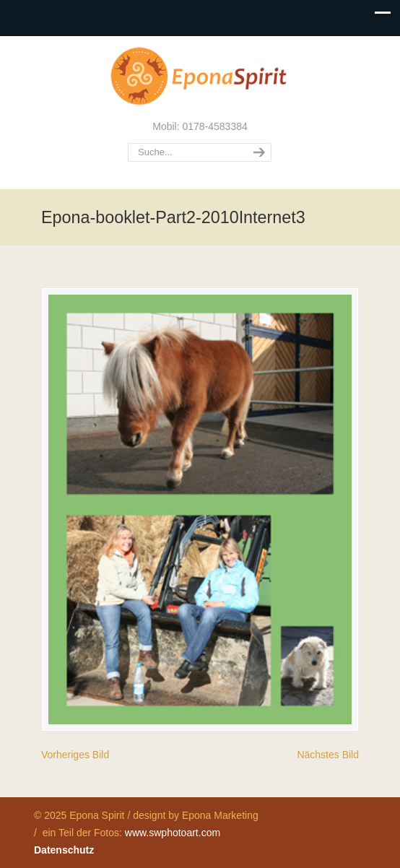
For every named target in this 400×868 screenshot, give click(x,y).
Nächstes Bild (328, 755)
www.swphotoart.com (173, 833)
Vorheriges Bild (75, 755)
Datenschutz (64, 850)
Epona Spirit (200, 77)
